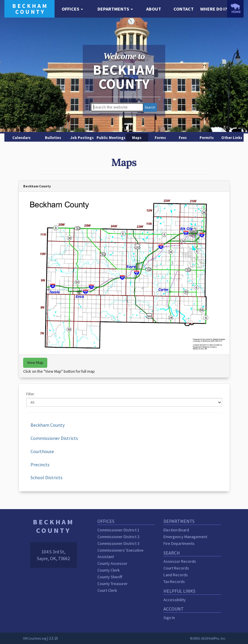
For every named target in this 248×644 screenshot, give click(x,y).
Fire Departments (179, 543)
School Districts (47, 477)
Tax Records (174, 582)
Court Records (176, 568)
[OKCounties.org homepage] (235, 8)
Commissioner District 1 (118, 530)
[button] (72, 9)
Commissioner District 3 (118, 543)
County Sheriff (110, 577)
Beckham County (48, 425)
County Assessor (112, 563)
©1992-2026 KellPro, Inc (208, 638)
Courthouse (42, 451)
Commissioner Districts (54, 438)
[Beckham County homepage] (29, 8)
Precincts (40, 465)
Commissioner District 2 (118, 537)
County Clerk (109, 570)
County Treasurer (113, 584)
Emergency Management (185, 537)
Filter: (30, 394)
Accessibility (175, 600)
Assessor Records (180, 561)
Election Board (176, 530)
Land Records (176, 575)
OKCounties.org (35, 638)
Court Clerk (107, 590)
